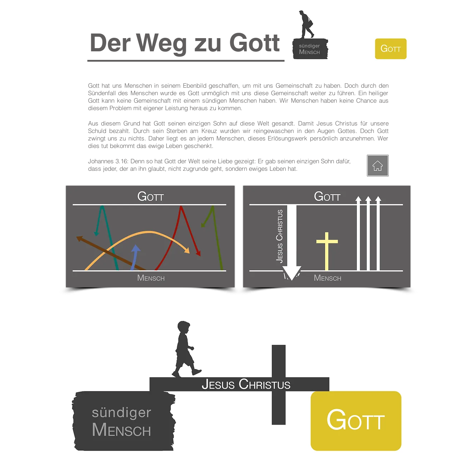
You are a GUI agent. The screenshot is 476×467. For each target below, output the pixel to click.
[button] (185, 42)
